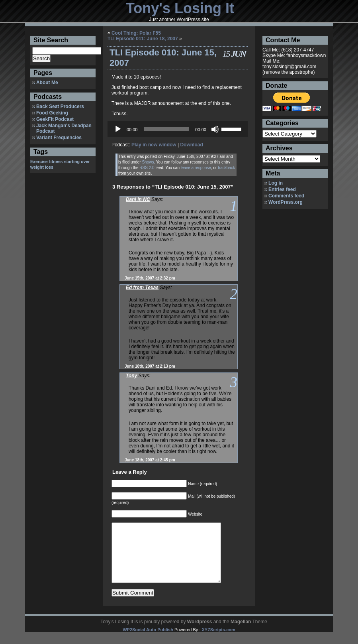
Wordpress (200, 634)
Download (191, 145)
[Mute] (215, 129)
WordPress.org (286, 202)
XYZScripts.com (218, 642)
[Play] (118, 129)
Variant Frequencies (59, 138)
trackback (226, 168)
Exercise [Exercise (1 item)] (39, 161)
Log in (276, 183)
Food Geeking (52, 113)
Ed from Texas (142, 288)
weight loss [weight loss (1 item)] (42, 167)
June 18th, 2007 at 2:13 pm (150, 366)
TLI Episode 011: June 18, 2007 (143, 39)
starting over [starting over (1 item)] (77, 161)
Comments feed (286, 196)
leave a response (196, 168)
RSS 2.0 (147, 168)
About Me (47, 83)
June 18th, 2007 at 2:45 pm (150, 460)
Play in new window (154, 145)
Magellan (241, 634)
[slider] (166, 129)
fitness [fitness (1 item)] (56, 161)
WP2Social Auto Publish (148, 642)
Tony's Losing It (180, 8)
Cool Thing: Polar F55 (136, 33)
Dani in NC (138, 199)
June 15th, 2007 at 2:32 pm (150, 278)
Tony (131, 376)
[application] (178, 129)
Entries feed (282, 189)
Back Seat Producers (60, 106)
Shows (148, 162)
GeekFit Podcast (55, 119)
